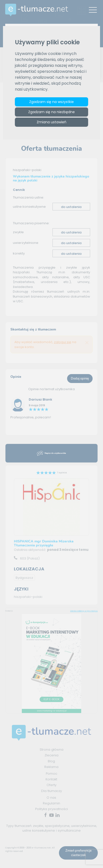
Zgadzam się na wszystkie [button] (51, 102)
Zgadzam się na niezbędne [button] (51, 112)
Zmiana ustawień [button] (51, 122)
